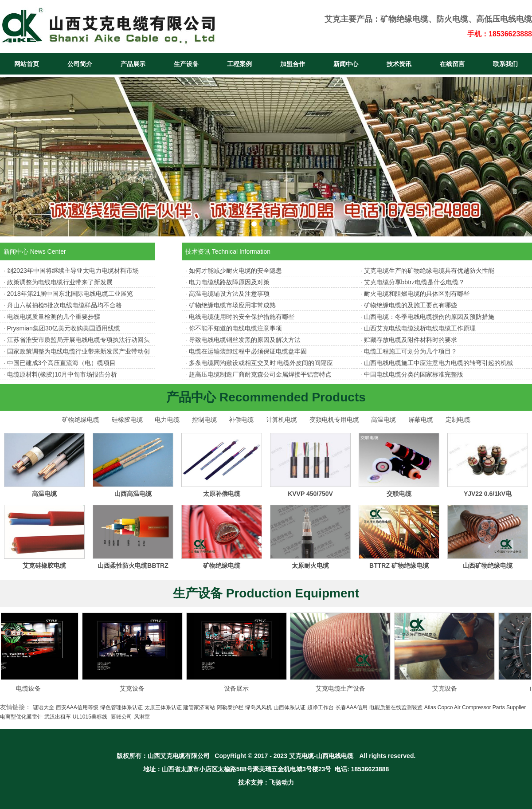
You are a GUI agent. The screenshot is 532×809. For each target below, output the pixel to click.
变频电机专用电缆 (334, 420)
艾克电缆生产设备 (345, 688)
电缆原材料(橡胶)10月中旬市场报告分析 (62, 374)
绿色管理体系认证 (121, 707)
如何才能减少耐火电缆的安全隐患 (235, 271)
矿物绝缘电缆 (404, 19)
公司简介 (80, 64)
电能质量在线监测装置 (396, 707)
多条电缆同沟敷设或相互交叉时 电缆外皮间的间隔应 (261, 363)
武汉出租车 (58, 717)
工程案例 (239, 64)
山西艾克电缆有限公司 (179, 756)
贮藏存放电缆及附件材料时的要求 (411, 340)
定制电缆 (458, 420)
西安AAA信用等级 (77, 707)
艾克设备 (137, 688)
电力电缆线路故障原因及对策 (229, 282)
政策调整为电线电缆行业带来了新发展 (60, 282)
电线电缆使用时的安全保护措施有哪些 (242, 317)
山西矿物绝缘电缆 (488, 566)
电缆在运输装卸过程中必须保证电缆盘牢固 (248, 351)
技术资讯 (399, 64)
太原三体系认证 (163, 707)
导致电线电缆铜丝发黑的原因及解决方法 (245, 340)
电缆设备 (33, 688)
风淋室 (142, 717)
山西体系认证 (289, 707)
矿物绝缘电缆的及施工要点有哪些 (411, 305)
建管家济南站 (199, 707)
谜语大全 (43, 707)
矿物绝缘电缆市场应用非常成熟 (232, 305)
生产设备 (186, 64)
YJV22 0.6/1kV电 (488, 494)
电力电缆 (167, 420)
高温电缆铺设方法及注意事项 (229, 294)
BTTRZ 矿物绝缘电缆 (399, 566)
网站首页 (27, 64)
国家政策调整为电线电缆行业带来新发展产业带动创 (78, 351)
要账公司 (121, 717)
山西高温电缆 (133, 494)
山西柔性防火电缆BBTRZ (133, 566)
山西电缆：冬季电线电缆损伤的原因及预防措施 (429, 317)
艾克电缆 (301, 756)
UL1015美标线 (90, 717)
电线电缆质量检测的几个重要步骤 (54, 317)
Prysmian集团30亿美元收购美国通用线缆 (64, 328)
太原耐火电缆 (310, 566)
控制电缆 (204, 420)
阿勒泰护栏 (230, 707)
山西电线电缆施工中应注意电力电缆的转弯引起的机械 (438, 363)
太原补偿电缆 (222, 494)
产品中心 (191, 397)
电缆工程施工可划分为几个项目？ (411, 351)
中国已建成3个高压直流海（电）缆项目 (62, 363)
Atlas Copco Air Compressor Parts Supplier (475, 707)
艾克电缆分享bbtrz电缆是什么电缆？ (414, 282)
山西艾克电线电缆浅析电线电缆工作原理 (420, 328)
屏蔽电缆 (421, 420)
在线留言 (452, 64)
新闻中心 (346, 64)
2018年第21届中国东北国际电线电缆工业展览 (70, 294)
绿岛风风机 (258, 707)
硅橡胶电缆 (127, 420)
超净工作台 (321, 707)
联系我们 (505, 64)
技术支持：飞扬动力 (266, 782)
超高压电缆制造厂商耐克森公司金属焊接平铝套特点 (260, 374)
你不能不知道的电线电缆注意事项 (235, 328)
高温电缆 (383, 420)
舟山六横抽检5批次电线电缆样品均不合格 (65, 305)
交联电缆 (399, 494)
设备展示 (241, 688)
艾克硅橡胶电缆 (44, 566)
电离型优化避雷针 (21, 717)
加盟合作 (293, 64)
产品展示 (133, 64)
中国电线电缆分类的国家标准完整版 (414, 374)
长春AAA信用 (352, 707)
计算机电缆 (282, 420)
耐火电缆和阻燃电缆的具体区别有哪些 (417, 294)
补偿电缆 (241, 420)
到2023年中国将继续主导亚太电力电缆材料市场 (73, 271)
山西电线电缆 (335, 756)
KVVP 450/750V (310, 494)
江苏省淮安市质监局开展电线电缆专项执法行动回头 (78, 340)
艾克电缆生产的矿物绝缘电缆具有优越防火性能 (429, 271)
